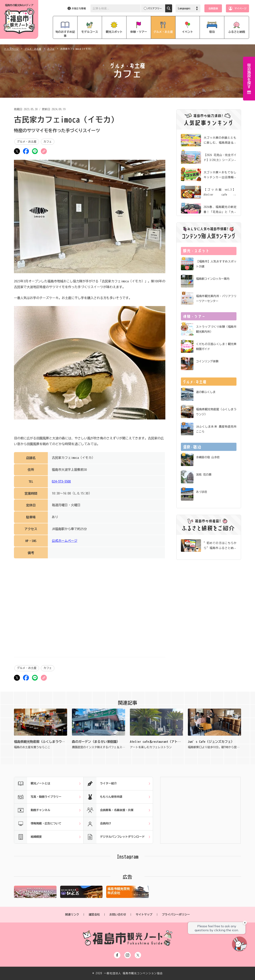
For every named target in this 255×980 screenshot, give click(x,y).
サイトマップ (144, 915)
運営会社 (94, 915)
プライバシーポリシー (176, 915)
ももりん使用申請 (103, 797)
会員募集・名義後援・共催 (108, 810)
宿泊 (212, 32)
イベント (187, 32)
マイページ (240, 8)
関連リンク (72, 915)
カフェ (51, 49)
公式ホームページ (65, 541)
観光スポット (114, 32)
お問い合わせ (118, 915)
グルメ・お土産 (163, 32)
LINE (35, 151)
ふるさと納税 (237, 32)
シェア (26, 151)
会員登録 (213, 8)
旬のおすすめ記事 (65, 34)
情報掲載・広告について (38, 824)
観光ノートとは (32, 784)
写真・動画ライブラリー (38, 797)
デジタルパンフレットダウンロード (114, 837)
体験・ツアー (139, 32)
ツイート (17, 151)
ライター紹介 (100, 784)
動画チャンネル (32, 810)
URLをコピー (44, 151)
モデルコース (90, 32)
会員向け (97, 824)
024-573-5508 (61, 481)
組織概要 (28, 837)
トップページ (11, 49)
